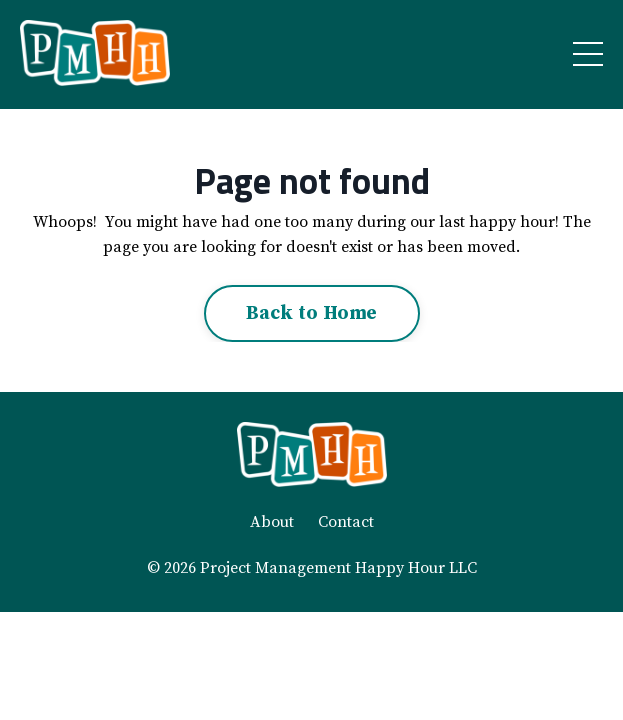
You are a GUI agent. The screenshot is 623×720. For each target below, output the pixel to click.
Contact (346, 522)
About (272, 522)
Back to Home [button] (312, 313)
